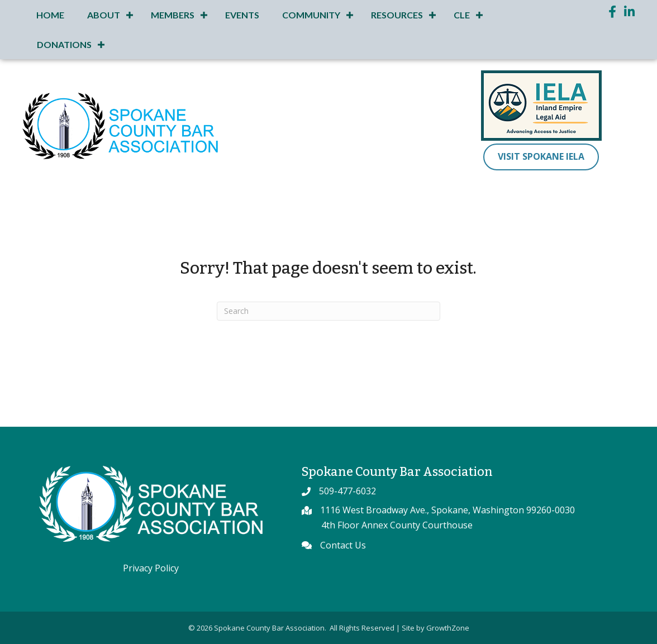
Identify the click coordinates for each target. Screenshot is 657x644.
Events (242, 15)
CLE (462, 15)
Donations (64, 44)
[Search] (328, 311)
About (104, 15)
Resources (397, 15)
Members (173, 15)
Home (50, 15)
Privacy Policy (151, 568)
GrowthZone (448, 628)
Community (311, 15)
